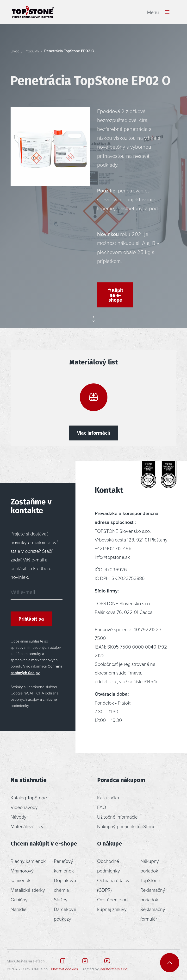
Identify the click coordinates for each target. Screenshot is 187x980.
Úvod (15, 51)
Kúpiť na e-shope (115, 295)
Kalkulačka (108, 797)
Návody (19, 817)
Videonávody (24, 807)
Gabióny (19, 899)
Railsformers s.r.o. (114, 969)
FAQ (102, 807)
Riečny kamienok (28, 861)
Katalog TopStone (29, 797)
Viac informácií (94, 433)
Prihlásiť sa (31, 619)
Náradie (19, 909)
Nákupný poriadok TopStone (126, 826)
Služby (61, 899)
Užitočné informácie (117, 817)
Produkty (32, 51)
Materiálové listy (27, 826)
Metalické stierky (28, 890)
